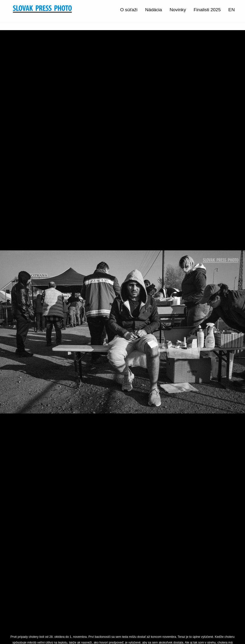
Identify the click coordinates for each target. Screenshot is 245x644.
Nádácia (154, 10)
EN (231, 10)
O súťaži (129, 10)
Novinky (178, 10)
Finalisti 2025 (207, 10)
